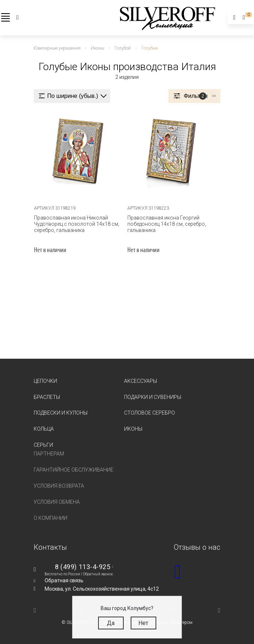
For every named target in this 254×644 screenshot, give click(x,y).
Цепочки (45, 381)
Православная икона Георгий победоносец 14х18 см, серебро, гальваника (167, 224)
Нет (143, 623)
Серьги (43, 445)
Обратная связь (64, 580)
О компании (51, 518)
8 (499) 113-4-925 (83, 567)
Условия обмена (57, 502)
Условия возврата (59, 486)
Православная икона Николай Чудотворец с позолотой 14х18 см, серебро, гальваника (77, 224)
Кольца (44, 429)
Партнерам (49, 454)
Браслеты (47, 397)
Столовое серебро (150, 413)
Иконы (133, 429)
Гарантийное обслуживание (74, 470)
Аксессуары (141, 381)
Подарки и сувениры (153, 397)
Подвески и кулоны (61, 413)
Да (111, 623)
